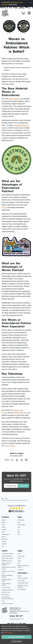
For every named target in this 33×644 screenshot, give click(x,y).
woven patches (14, 99)
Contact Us (20, 570)
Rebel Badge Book (21, 413)
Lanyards (4, 541)
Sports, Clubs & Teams (7, 558)
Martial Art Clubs (6, 592)
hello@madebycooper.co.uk (17, 619)
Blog (6, 499)
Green (19, 534)
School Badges (21, 525)
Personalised (21, 520)
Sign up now (13, 5)
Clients (19, 558)
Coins (3, 532)
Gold (19, 527)
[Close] (31, 2)
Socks (3, 525)
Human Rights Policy (23, 583)
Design (19, 561)
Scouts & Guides (6, 588)
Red (19, 530)
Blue (19, 532)
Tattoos (4, 527)
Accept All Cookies (17, 637)
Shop (19, 554)
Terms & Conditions (22, 578)
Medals (4, 537)
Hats (3, 546)
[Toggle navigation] (29, 13)
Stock (19, 522)
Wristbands (5, 539)
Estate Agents (5, 595)
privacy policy (8, 633)
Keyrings (4, 530)
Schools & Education (7, 556)
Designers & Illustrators (8, 590)
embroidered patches (21, 125)
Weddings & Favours (7, 561)
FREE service (10, 446)
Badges (4, 520)
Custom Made (21, 556)
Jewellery (4, 544)
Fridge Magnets (6, 534)
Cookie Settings (22, 589)
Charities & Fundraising (8, 554)
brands (4, 207)
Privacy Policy (21, 581)
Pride (3, 601)
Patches (4, 522)
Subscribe (23, 486)
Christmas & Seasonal (7, 604)
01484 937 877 (16, 616)
